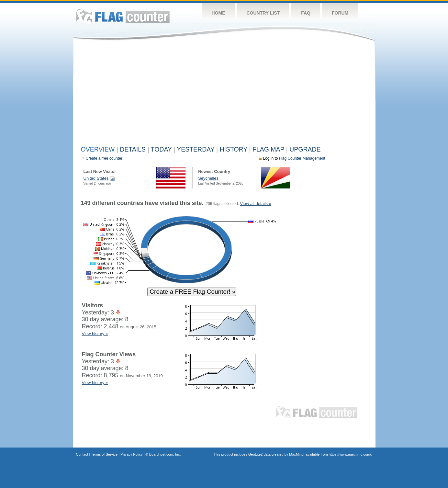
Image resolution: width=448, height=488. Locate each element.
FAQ (306, 13)
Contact (82, 454)
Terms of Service (104, 454)
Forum (340, 13)
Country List (263, 13)
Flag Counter (123, 16)
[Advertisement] (224, 95)
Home (218, 13)
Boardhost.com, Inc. (165, 454)
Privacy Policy (131, 454)
